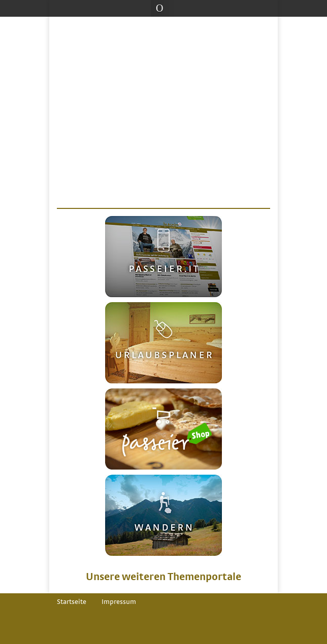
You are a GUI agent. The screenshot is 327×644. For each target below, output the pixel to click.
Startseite (72, 602)
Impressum (119, 602)
